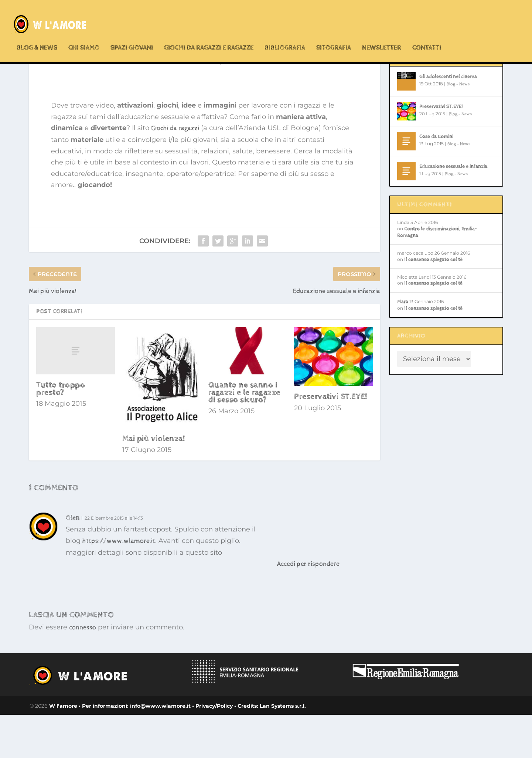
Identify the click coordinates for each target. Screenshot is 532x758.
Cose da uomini (436, 180)
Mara (403, 345)
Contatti (427, 33)
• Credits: (245, 749)
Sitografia (334, 33)
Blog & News (37, 33)
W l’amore (64, 749)
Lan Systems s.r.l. (282, 749)
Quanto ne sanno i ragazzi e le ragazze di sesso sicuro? (244, 436)
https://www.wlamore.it (119, 584)
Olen (73, 561)
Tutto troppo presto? (61, 432)
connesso (83, 671)
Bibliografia (285, 33)
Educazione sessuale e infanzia (453, 210)
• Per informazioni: (104, 749)
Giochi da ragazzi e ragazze (209, 33)
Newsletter (382, 33)
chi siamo (84, 33)
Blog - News (226, 104)
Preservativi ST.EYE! (331, 440)
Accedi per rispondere (308, 607)
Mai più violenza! (154, 482)
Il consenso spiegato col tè (433, 303)
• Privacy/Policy (212, 749)
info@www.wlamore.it (160, 749)
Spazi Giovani (132, 33)
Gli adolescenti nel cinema (448, 120)
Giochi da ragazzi (175, 171)
